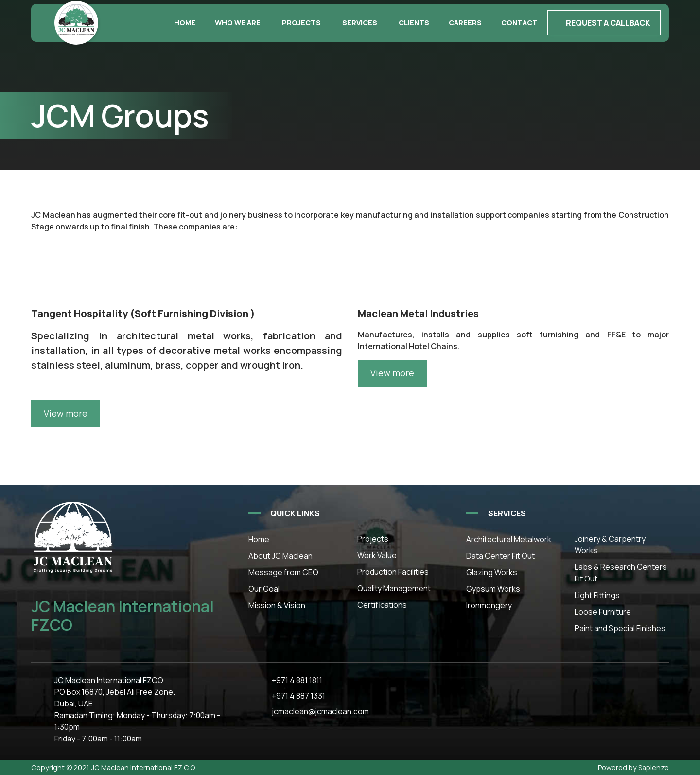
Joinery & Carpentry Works (610, 545)
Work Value (377, 555)
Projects (301, 23)
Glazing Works (492, 572)
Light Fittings (597, 595)
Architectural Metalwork (509, 539)
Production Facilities (393, 572)
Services (360, 23)
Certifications (382, 605)
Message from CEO (283, 572)
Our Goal (264, 589)
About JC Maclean (280, 556)
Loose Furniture (603, 612)
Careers (465, 23)
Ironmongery (489, 605)
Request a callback (608, 23)
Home (185, 23)
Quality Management (394, 588)
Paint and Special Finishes (620, 628)
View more (392, 373)
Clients (414, 23)
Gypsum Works (493, 589)
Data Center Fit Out (500, 556)
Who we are (238, 23)
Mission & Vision (277, 605)
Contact (519, 23)
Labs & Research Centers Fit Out (621, 573)
